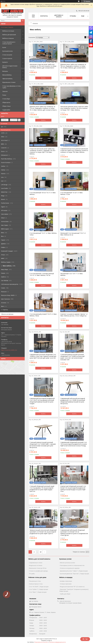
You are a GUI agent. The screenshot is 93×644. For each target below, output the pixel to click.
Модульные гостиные (36, 565)
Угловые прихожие (66, 584)
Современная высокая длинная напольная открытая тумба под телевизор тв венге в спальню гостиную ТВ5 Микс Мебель (74, 150)
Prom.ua (55, 639)
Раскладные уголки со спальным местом (72, 565)
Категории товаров (7, 27)
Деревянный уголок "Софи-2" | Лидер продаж (74, 571)
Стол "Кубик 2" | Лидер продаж (39, 589)
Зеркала (5, 91)
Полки (4, 95)
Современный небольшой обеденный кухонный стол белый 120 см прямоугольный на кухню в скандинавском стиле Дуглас (74, 533)
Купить (43, 78)
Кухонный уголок (8, 51)
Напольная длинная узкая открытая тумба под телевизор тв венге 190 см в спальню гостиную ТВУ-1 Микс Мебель (74, 108)
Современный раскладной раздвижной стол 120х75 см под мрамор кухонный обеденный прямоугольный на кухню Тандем (42, 401)
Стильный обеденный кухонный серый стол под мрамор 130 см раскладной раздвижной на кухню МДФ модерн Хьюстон (42, 489)
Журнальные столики (9, 82)
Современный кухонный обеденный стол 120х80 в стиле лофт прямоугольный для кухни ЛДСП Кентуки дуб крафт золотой (43, 356)
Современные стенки (36, 563)
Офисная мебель (7, 79)
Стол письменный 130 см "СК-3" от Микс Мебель (43, 194)
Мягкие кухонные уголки (67, 563)
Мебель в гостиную (8, 31)
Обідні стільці (6, 106)
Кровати (5, 62)
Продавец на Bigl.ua (46, 641)
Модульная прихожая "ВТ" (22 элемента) (72, 587)
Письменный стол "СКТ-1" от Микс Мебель (72, 274)
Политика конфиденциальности (57, 642)
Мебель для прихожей (9, 35)
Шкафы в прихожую (66, 581)
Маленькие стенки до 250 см (38, 568)
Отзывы (73, 16)
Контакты (44, 16)
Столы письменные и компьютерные (9, 43)
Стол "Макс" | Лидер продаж (38, 592)
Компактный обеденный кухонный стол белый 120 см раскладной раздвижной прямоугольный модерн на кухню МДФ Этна (73, 489)
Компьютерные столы (36, 584)
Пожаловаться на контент (41, 642)
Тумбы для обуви (65, 594)
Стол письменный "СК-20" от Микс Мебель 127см (72, 194)
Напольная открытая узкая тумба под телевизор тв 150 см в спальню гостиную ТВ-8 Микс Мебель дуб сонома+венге (43, 66)
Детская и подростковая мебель (10, 67)
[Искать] (23, 21)
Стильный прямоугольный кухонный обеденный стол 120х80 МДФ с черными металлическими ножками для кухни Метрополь (43, 445)
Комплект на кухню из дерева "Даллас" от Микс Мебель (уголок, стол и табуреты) (74, 315)
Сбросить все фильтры (7, 314)
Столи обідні (6, 99)
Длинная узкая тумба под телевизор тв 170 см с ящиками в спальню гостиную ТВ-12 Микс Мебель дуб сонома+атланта (43, 108)
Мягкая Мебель (7, 75)
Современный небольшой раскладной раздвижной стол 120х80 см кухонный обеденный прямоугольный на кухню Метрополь (73, 401)
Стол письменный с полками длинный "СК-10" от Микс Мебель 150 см (42, 274)
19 (41, 552)
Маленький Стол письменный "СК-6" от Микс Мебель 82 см (73, 234)
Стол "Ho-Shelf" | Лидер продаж (39, 587)
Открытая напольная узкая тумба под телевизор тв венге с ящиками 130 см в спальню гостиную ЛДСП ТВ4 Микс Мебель (42, 151)
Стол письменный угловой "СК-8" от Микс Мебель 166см (43, 315)
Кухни (4, 47)
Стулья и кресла (7, 58)
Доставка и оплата (59, 16)
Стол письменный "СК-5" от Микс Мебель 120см (43, 234)
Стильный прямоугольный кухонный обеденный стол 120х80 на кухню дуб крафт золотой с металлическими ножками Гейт (72, 357)
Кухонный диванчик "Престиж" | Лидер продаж (74, 574)
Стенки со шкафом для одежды (38, 571)
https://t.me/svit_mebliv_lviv (9, 350)
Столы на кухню (7, 55)
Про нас (33, 16)
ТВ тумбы (32, 574)
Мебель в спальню (8, 38)
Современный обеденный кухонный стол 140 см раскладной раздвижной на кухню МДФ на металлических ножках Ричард (74, 444)
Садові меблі (6, 110)
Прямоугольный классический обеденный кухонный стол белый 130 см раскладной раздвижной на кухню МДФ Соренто (43, 532)
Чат (85, 639)
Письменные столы (35, 581)
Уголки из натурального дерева (70, 568)
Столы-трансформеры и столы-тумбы (12, 87)
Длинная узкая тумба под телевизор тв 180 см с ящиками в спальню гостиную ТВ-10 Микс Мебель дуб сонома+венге (73, 66)
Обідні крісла (6, 102)
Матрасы (5, 71)
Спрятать (5, 310)
